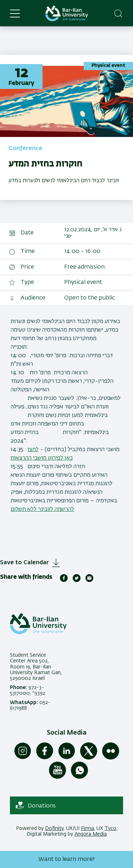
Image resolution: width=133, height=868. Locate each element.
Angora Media (91, 834)
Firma (87, 829)
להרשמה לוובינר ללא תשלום (42, 509)
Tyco (110, 829)
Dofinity (54, 829)
